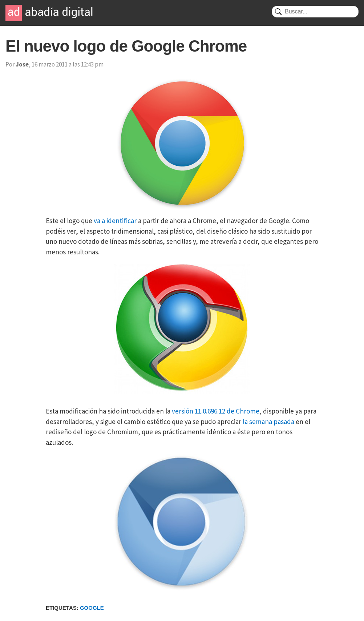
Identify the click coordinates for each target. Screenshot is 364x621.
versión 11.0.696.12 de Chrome (216, 411)
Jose (22, 64)
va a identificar (115, 221)
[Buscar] (315, 12)
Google (92, 608)
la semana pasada (268, 422)
